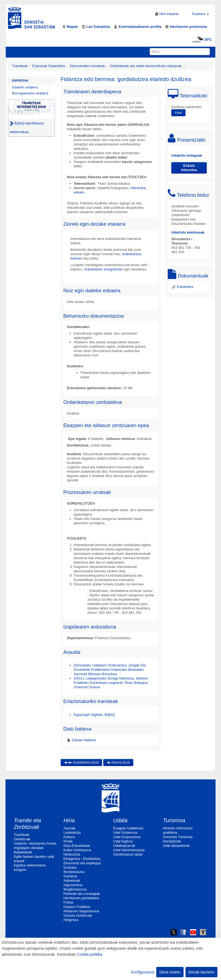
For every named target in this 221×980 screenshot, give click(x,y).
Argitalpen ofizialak (29, 848)
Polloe (68, 902)
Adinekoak (72, 881)
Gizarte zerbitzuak (78, 915)
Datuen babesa (83, 740)
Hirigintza (71, 920)
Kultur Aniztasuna (77, 850)
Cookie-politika (90, 954)
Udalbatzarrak (124, 846)
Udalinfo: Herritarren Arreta (35, 843)
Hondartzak (172, 841)
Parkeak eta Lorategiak (82, 894)
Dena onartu (170, 972)
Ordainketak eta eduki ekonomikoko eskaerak (146, 66)
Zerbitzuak (22, 839)
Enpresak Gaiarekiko (49, 66)
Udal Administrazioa (129, 850)
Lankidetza (72, 832)
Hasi (178, 113)
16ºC (201, 39)
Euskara (70, 867)
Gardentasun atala (128, 854)
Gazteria (70, 876)
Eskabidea (182, 287)
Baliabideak (23, 852)
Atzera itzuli (118, 762)
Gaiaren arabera (25, 87)
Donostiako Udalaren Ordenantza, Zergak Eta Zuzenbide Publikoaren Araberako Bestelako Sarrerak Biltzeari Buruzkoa (110, 670)
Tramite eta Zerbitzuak (27, 824)
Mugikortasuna (75, 889)
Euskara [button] (201, 14)
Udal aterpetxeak (176, 846)
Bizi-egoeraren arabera (30, 93)
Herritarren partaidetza (81, 898)
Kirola (68, 841)
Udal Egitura (123, 841)
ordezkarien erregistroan (103, 269)
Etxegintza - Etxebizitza (82, 859)
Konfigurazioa (143, 972)
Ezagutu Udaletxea (128, 828)
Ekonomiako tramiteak (88, 66)
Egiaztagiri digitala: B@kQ (94, 715)
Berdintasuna (74, 872)
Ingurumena (73, 885)
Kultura (69, 837)
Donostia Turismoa (178, 837)
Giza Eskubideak (77, 846)
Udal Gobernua (125, 832)
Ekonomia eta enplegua (82, 863)
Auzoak (69, 828)
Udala (120, 820)
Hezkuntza (72, 854)
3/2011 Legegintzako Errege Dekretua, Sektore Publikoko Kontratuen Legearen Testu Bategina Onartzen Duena (111, 683)
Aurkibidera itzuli (81, 762)
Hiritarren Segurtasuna (81, 911)
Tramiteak (20, 66)
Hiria (69, 820)
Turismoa (174, 820)
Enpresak (20, 81)
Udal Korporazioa (127, 837)
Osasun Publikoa (77, 907)
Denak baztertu (201, 972)
